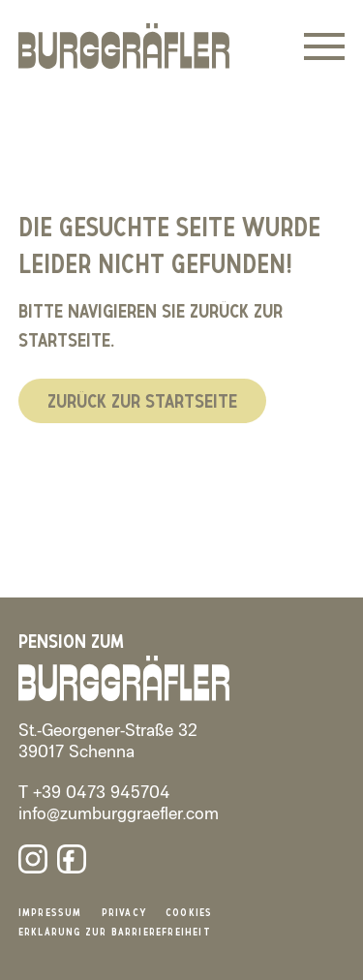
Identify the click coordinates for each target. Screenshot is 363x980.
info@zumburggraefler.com (119, 814)
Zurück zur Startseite (142, 400)
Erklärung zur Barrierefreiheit (115, 931)
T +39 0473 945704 (94, 793)
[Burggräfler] (124, 46)
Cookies (189, 912)
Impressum (50, 912)
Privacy (124, 912)
